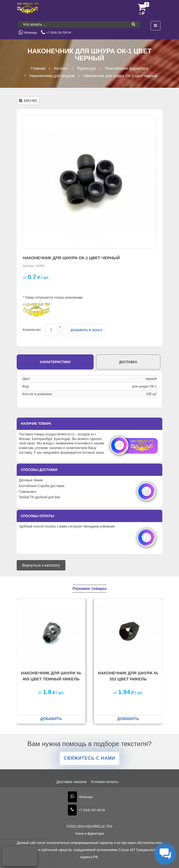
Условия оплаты (105, 782)
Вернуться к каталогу (41, 565)
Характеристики (55, 362)
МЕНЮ (28, 101)
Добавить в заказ (86, 330)
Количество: (32, 330)
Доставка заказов (71, 782)
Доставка (128, 362)
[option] (89, 182)
